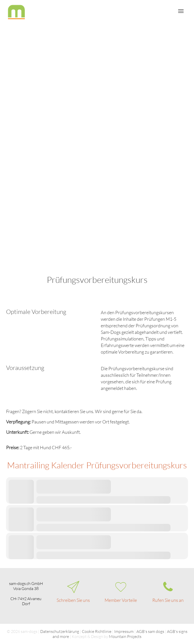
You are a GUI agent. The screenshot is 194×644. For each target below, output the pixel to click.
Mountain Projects (125, 636)
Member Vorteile (121, 600)
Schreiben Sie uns (73, 600)
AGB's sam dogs (150, 631)
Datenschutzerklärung (60, 631)
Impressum (124, 631)
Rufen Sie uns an (168, 600)
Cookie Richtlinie (97, 631)
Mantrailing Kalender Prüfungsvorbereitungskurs (97, 465)
